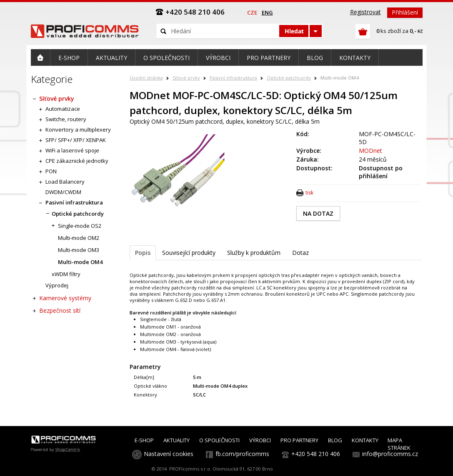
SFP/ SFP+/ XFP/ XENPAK (76, 140)
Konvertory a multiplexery (78, 130)
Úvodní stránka (146, 78)
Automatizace (63, 109)
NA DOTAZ (318, 213)
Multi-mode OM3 (79, 250)
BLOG (335, 440)
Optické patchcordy (289, 78)
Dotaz (300, 253)
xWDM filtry (66, 274)
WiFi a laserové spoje (72, 150)
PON (51, 171)
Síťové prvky (186, 78)
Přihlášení (405, 12)
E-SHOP (144, 440)
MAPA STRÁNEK (399, 444)
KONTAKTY (365, 440)
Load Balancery (65, 182)
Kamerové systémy (65, 298)
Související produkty (189, 253)
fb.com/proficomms (242, 454)
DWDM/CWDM (63, 192)
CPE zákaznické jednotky (77, 161)
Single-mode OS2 (80, 226)
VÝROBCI (260, 440)
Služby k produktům (254, 253)
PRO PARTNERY (299, 440)
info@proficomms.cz (390, 454)
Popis (143, 253)
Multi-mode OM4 (339, 78)
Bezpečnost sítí (60, 310)
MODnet (370, 151)
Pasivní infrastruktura (233, 78)
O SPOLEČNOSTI (219, 440)
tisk (309, 193)
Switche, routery (66, 119)
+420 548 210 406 (316, 454)
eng (267, 12)
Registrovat (365, 12)
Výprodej (57, 285)
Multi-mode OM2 (79, 238)
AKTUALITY (176, 440)
